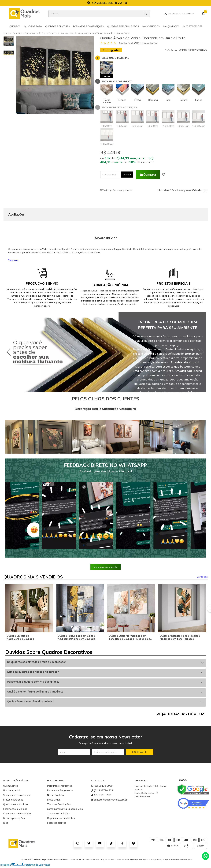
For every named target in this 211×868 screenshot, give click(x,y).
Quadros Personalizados (123, 26)
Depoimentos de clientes (61, 818)
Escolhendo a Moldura (15, 809)
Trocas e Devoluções (59, 804)
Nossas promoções (14, 818)
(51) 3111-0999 (101, 795)
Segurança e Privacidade (17, 795)
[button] (202, 352)
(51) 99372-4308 (102, 790)
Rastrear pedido (12, 790)
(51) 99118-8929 (102, 786)
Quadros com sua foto (15, 804)
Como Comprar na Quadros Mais (65, 809)
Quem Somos (11, 786)
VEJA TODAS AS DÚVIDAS (181, 714)
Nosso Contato (55, 795)
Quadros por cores (57, 26)
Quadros (15, 26)
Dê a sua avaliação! (145, 43)
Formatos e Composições (88, 26)
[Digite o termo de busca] (95, 14)
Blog (6, 823)
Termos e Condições (58, 814)
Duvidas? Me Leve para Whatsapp (183, 190)
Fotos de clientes (57, 823)
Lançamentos (171, 26)
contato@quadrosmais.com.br (109, 800)
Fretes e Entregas (13, 800)
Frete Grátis (54, 800)
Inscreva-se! (140, 752)
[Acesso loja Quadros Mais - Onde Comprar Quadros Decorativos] (179, 14)
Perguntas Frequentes (60, 786)
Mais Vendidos (151, 26)
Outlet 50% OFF (192, 26)
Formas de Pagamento (60, 790)
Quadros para (33, 26)
